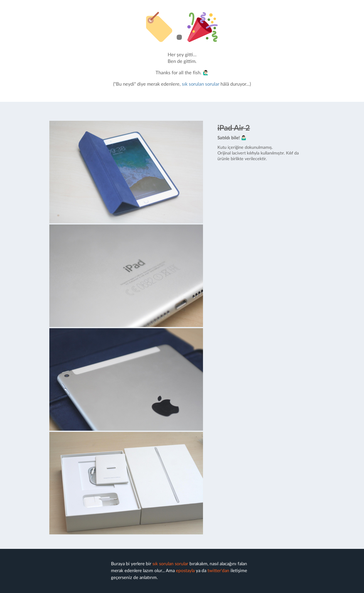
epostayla (185, 571)
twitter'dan (218, 571)
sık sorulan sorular (201, 84)
